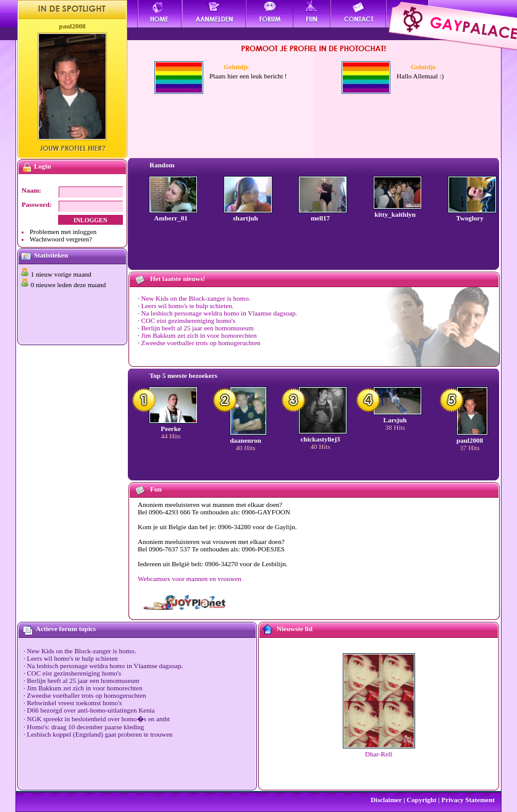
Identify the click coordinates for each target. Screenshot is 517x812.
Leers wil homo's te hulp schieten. (188, 306)
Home (160, 14)
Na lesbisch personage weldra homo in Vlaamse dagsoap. (220, 313)
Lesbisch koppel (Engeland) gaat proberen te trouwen (100, 734)
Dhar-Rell (379, 754)
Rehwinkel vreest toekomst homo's (75, 703)
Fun (312, 14)
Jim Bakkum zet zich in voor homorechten (199, 335)
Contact (359, 14)
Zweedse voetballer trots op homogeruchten (201, 343)
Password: (37, 204)
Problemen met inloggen (63, 232)
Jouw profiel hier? (73, 148)
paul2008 (73, 26)
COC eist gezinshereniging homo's (189, 320)
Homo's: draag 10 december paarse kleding (86, 727)
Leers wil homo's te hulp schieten (73, 658)
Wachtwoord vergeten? (61, 239)
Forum (270, 14)
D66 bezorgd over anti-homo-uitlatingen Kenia (91, 710)
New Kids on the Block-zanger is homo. (196, 298)
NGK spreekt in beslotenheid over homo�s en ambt (99, 719)
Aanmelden (214, 14)
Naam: (32, 190)
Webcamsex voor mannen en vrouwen (190, 579)
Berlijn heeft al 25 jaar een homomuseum (198, 328)
